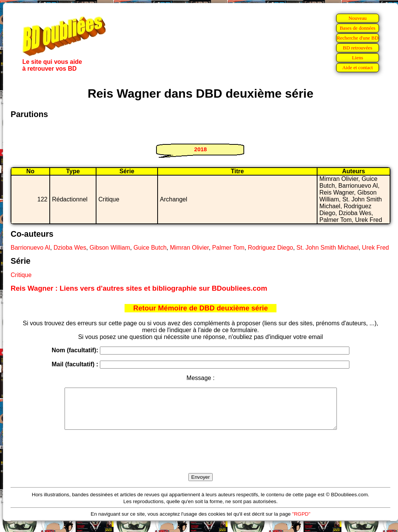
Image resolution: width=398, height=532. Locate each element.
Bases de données (357, 28)
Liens (358, 58)
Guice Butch (150, 248)
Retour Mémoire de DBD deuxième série (201, 308)
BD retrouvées (358, 48)
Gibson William (110, 248)
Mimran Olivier (189, 248)
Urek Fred (375, 248)
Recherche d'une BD (358, 38)
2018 (200, 149)
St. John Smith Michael (328, 248)
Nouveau (357, 18)
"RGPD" (301, 522)
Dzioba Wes (70, 248)
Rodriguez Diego (271, 248)
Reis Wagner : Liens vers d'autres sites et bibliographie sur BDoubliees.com (139, 288)
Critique (21, 275)
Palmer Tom (228, 248)
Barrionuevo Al (30, 248)
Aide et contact (358, 67)
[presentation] (201, 460)
